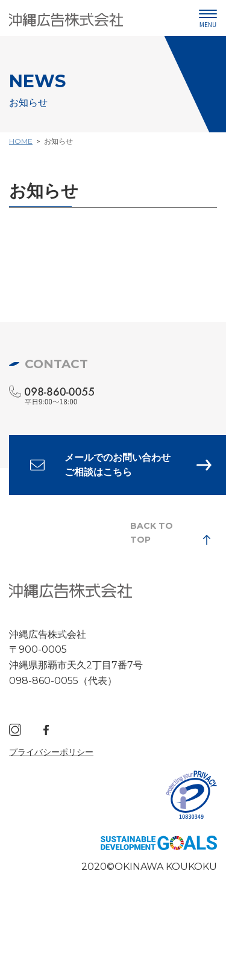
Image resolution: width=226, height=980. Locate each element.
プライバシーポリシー (51, 752)
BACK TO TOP (152, 532)
